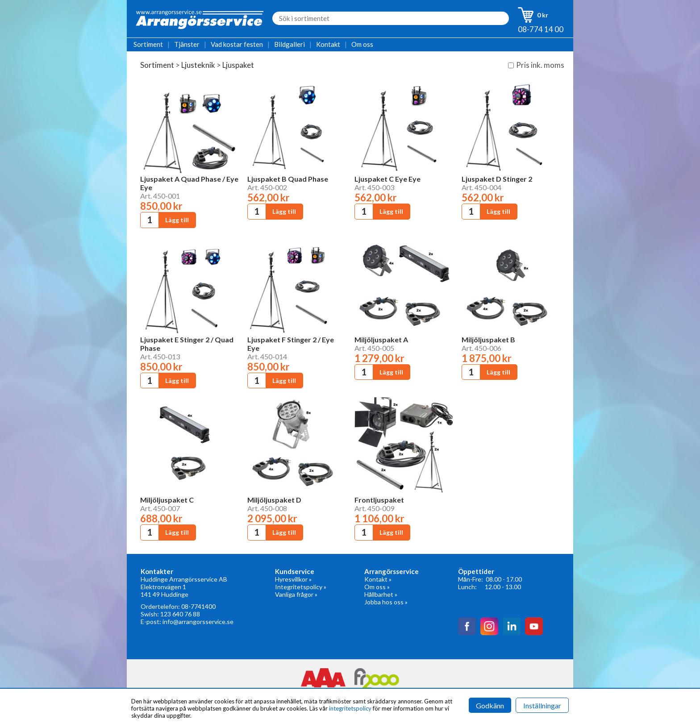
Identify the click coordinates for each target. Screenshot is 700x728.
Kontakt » (378, 579)
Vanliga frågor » (296, 594)
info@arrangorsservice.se (198, 622)
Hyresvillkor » (293, 579)
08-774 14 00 (541, 29)
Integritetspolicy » (301, 587)
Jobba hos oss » (386, 602)
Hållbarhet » (381, 594)
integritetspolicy (350, 708)
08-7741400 (198, 606)
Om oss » (377, 587)
